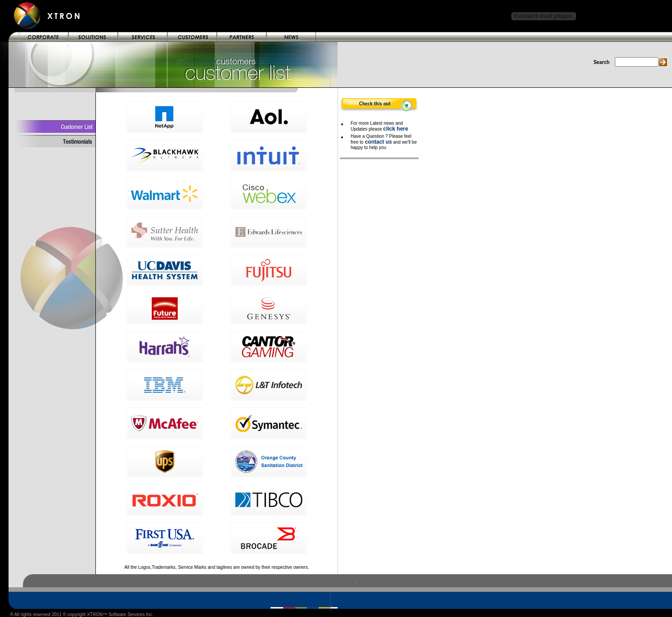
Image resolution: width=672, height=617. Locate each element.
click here (395, 129)
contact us (377, 142)
